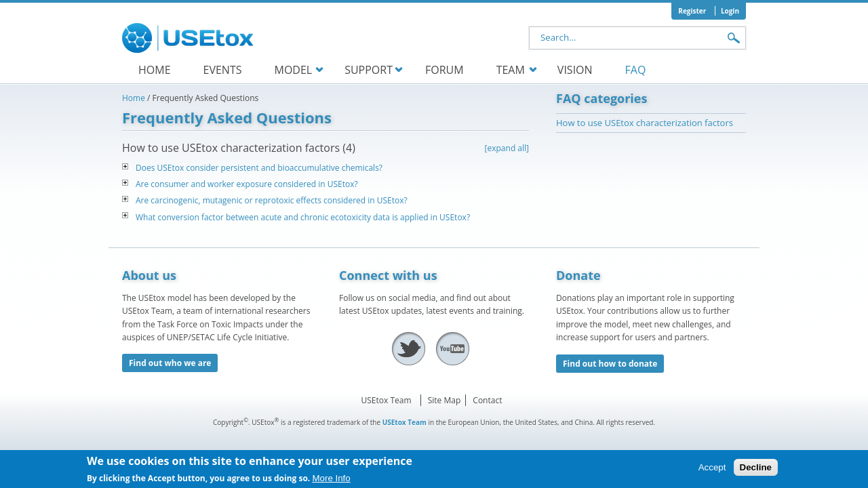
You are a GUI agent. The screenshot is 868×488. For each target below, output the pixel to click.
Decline (756, 471)
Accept (712, 471)
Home (155, 70)
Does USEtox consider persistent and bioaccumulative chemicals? (259, 168)
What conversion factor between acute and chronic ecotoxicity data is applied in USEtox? (303, 217)
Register (692, 11)
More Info (331, 482)
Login (730, 11)
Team (511, 70)
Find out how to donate (610, 364)
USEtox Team (387, 400)
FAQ (636, 70)
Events (223, 70)
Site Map (445, 400)
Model (293, 70)
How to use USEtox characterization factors (645, 123)
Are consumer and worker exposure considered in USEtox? (247, 184)
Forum (445, 70)
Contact (487, 400)
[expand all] (507, 148)
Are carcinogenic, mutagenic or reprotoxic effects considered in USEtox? (272, 200)
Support (369, 70)
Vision (575, 70)
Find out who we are (170, 363)
